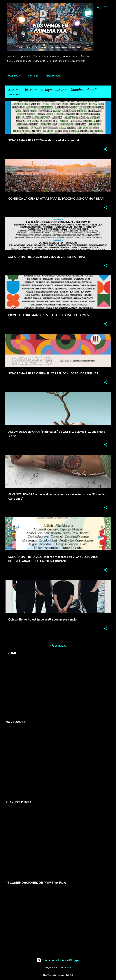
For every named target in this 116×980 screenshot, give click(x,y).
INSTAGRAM (52, 76)
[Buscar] (99, 7)
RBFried (68, 968)
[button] (106, 149)
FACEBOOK (13, 76)
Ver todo (14, 94)
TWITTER (32, 76)
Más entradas (58, 646)
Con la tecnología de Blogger (58, 960)
